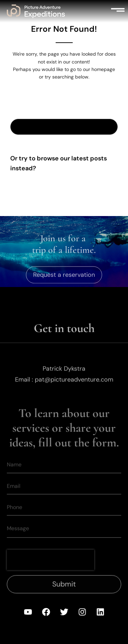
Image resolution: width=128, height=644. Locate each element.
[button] (118, 11)
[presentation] (51, 567)
